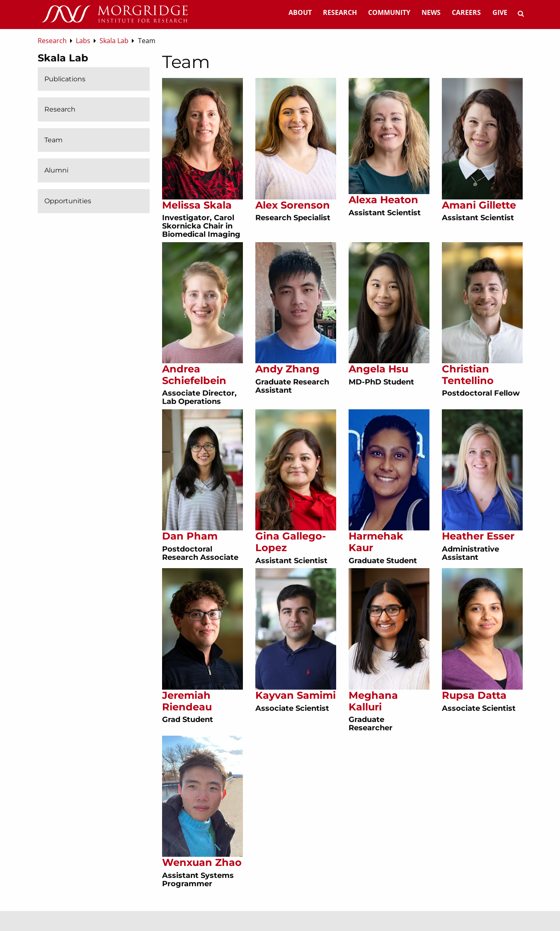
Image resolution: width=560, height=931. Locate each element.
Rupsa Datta (474, 695)
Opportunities (68, 201)
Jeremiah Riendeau (187, 701)
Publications (65, 79)
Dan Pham (190, 536)
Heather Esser (478, 536)
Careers (466, 12)
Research (340, 12)
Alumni (56, 170)
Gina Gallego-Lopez (291, 542)
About (300, 12)
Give (500, 12)
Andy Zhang (287, 369)
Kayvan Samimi (296, 695)
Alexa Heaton (383, 200)
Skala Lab (63, 58)
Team (53, 140)
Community (389, 12)
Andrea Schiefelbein (194, 375)
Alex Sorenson (293, 205)
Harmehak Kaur (376, 542)
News (431, 12)
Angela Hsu (378, 369)
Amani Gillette (479, 205)
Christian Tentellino (468, 375)
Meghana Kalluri (373, 701)
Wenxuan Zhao (202, 862)
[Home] (114, 15)
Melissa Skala (197, 205)
